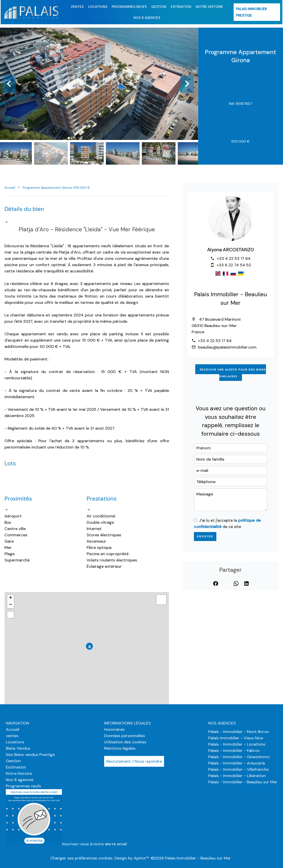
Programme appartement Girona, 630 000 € (56, 188)
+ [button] (11, 598)
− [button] (11, 605)
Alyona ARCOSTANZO (231, 250)
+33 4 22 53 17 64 (234, 258)
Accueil (10, 188)
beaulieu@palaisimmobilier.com (227, 347)
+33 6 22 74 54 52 (234, 265)
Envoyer (205, 537)
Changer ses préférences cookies (81, 858)
